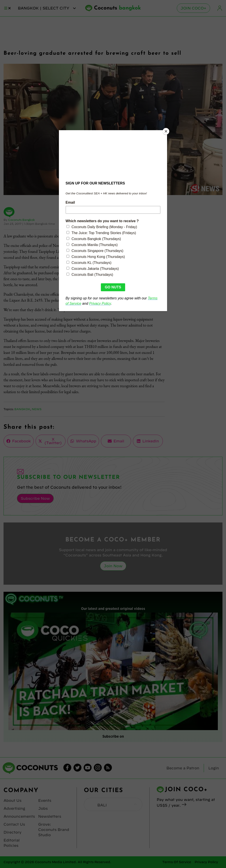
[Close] (166, 131)
